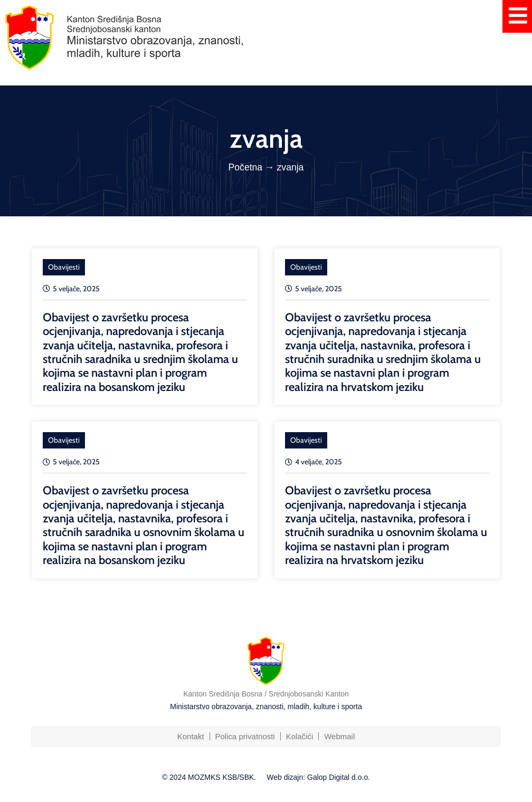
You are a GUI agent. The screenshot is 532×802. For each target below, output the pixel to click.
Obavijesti (64, 267)
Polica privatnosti (245, 736)
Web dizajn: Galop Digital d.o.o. (318, 777)
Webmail (339, 736)
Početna (246, 167)
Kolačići (300, 736)
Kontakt (190, 736)
